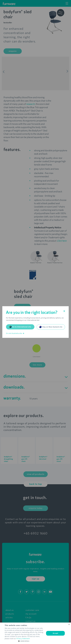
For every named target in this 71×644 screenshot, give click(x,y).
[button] (24, 641)
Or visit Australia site (15, 333)
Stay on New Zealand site (51, 327)
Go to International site (20, 327)
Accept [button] (55, 633)
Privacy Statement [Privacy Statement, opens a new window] (23, 639)
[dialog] (35, 633)
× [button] (69, 625)
